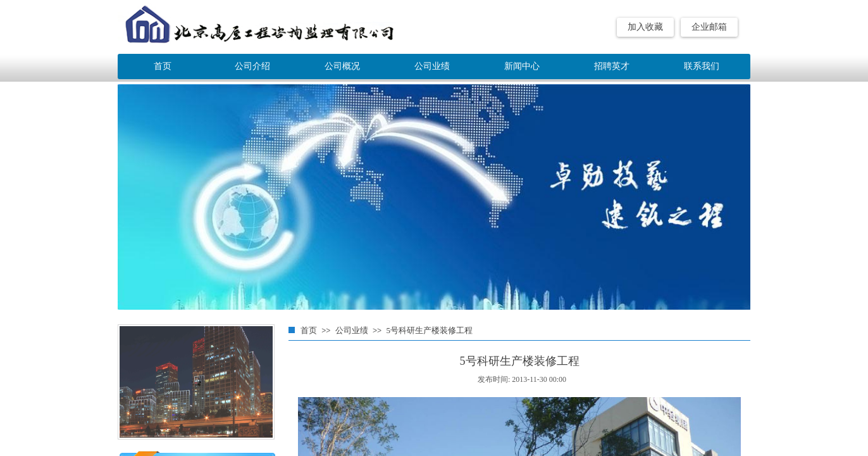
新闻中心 (522, 66)
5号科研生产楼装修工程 (429, 330)
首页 (309, 330)
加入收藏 (645, 27)
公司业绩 (352, 330)
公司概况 (342, 66)
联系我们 (702, 66)
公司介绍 (252, 66)
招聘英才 (612, 66)
